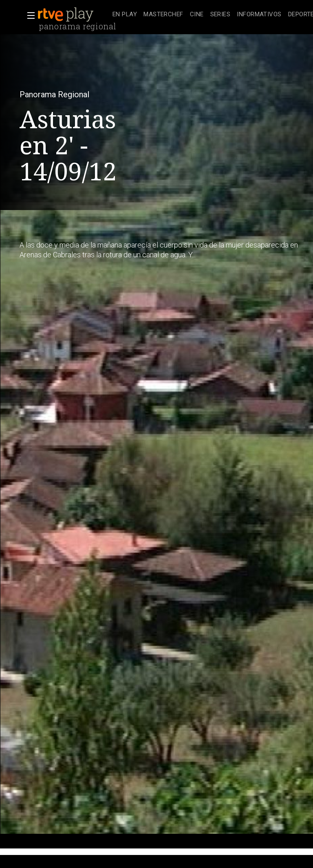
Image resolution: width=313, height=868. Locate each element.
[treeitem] (125, 15)
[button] (29, 15)
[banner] (73, 15)
